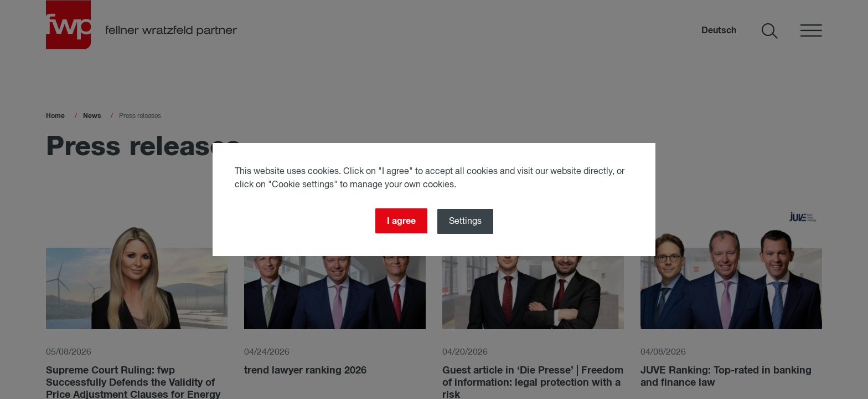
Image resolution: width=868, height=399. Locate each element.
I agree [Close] (401, 221)
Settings (465, 222)
